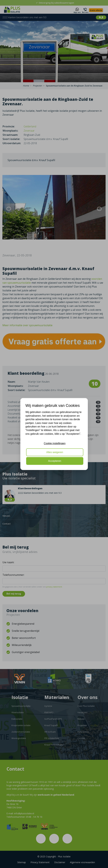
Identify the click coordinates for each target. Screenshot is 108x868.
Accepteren (55, 461)
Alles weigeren (55, 452)
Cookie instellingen (55, 443)
